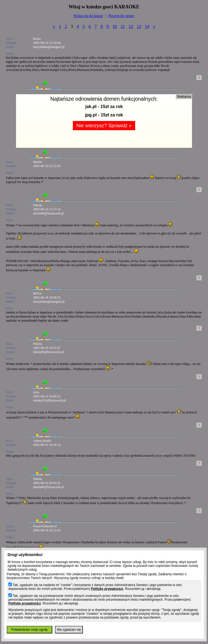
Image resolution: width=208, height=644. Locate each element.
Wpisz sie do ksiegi (88, 16)
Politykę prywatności (107, 589)
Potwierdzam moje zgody (30, 630)
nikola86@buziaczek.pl (48, 213)
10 (115, 26)
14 (147, 26)
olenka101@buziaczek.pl (49, 400)
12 (131, 26)
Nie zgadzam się (69, 630)
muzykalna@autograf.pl (49, 47)
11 (123, 26)
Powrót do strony (122, 16)
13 (139, 26)
